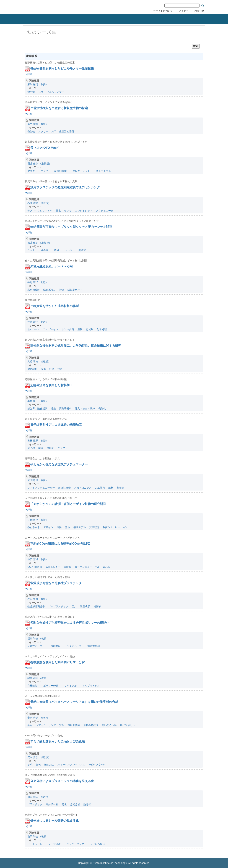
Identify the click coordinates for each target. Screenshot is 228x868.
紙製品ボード (75, 290)
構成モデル (80, 527)
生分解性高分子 (36, 606)
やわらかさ (34, 527)
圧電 (58, 211)
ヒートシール (35, 844)
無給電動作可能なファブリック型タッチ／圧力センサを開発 (71, 227)
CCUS (107, 567)
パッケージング (74, 844)
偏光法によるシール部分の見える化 (55, 821)
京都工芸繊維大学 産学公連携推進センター (52, 7)
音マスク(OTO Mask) (45, 148)
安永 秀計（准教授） (39, 718)
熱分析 (87, 804)
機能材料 (55, 646)
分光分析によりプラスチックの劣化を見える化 (62, 781)
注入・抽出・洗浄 (85, 409)
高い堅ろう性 (109, 725)
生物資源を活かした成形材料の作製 (55, 306)
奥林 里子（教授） (38, 401)
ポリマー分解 (50, 686)
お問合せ (199, 11)
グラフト (63, 448)
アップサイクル (90, 686)
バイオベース (73, 646)
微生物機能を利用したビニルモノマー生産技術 (62, 69)
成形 (43, 369)
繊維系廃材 (50, 290)
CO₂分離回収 (35, 567)
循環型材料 (92, 646)
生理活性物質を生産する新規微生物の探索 (59, 108)
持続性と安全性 (97, 765)
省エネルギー (53, 567)
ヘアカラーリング (46, 725)
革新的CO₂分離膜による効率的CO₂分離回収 (60, 544)
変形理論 (94, 527)
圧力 (74, 606)
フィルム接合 (96, 844)
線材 (111, 488)
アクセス (184, 11)
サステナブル (102, 171)
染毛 (30, 725)
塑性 (68, 527)
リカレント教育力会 (108, 19)
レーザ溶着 (53, 844)
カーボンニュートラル (87, 567)
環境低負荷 (74, 725)
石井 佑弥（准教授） (39, 203)
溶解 (80, 329)
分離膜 (68, 567)
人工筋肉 (100, 488)
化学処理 (102, 329)
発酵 (41, 92)
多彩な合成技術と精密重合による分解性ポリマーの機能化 (70, 623)
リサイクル (69, 686)
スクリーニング (47, 131)
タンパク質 (68, 329)
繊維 (55, 250)
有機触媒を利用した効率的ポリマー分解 (58, 662)
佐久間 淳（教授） (38, 480)
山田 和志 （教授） (38, 836)
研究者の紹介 (138, 19)
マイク (43, 171)
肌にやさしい (128, 725)
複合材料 (32, 369)
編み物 (43, 250)
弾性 (59, 527)
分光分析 (75, 804)
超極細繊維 (59, 171)
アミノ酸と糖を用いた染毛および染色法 (58, 741)
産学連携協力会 (201, 19)
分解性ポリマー (36, 646)
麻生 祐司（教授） (38, 84)
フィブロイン (51, 329)
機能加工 (49, 765)
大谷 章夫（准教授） (39, 361)
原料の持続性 (91, 725)
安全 (62, 725)
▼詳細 (29, 74)
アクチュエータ (105, 211)
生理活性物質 (67, 131)
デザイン (48, 527)
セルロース (34, 329)
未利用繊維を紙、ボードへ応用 (51, 266)
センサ (68, 211)
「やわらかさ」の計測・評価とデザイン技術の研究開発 (68, 504)
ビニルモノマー (55, 92)
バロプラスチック (58, 606)
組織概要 (21, 19)
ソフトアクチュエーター (41, 488)
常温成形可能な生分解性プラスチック (56, 583)
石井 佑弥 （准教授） (39, 164)
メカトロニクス (83, 488)
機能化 (102, 409)
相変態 (122, 488)
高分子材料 (65, 409)
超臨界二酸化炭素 (37, 409)
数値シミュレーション (116, 527)
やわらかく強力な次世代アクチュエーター (59, 464)
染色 (38, 765)
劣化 (64, 804)
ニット (31, 250)
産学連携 (50, 19)
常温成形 (85, 606)
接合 (60, 369)
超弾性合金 (64, 488)
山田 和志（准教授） (39, 797)
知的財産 (78, 19)
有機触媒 (32, 686)
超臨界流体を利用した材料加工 (51, 385)
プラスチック (35, 804)
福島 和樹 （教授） (38, 639)
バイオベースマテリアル (71, 765)
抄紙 (62, 290)
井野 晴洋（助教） (38, 282)
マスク (31, 171)
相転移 (97, 606)
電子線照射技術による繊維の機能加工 (56, 425)
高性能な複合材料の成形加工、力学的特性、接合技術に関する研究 (76, 346)
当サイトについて (163, 11)
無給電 (81, 250)
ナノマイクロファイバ (40, 211)
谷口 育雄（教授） (38, 559)
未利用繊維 (34, 290)
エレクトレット (80, 171)
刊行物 (167, 19)
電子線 (31, 448)
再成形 (90, 329)
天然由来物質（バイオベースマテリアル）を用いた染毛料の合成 (74, 702)
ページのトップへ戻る (221, 841)
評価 (52, 369)
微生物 (31, 92)
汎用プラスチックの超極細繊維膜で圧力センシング (65, 187)
